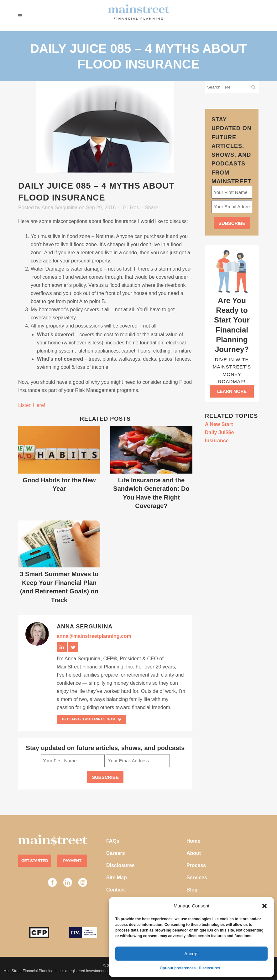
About (194, 853)
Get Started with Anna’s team (91, 719)
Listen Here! (32, 405)
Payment (72, 861)
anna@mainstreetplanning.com (94, 636)
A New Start (219, 424)
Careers (116, 853)
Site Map (117, 878)
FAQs (113, 841)
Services (197, 878)
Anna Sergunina (60, 208)
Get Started (35, 861)
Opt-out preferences (178, 968)
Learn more (232, 391)
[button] (264, 906)
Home (193, 841)
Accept (191, 954)
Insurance (217, 441)
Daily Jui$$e (220, 432)
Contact (116, 890)
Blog (192, 890)
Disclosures (209, 968)
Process (196, 865)
